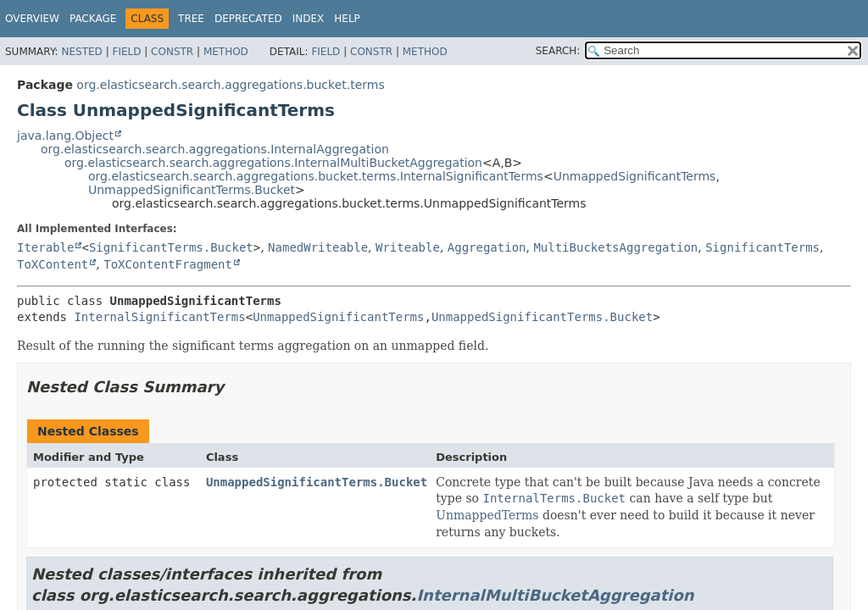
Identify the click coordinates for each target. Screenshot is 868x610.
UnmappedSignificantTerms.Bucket (192, 190)
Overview (32, 19)
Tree (191, 19)
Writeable (408, 247)
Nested (81, 52)
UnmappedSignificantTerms (635, 176)
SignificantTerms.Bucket (171, 247)
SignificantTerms (762, 247)
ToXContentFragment (168, 264)
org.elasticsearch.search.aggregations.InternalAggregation (215, 149)
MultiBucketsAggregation (615, 247)
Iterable (45, 247)
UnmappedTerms (487, 515)
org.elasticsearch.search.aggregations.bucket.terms (230, 85)
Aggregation (487, 247)
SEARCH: (558, 51)
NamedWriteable (318, 247)
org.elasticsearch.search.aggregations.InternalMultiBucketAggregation (273, 163)
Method (226, 52)
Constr (172, 52)
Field (126, 52)
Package (93, 19)
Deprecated (248, 19)
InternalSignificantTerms (159, 317)
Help (347, 19)
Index (309, 19)
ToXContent (53, 264)
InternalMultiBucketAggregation (555, 595)
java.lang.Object (65, 136)
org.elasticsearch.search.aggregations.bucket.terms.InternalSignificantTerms (316, 176)
